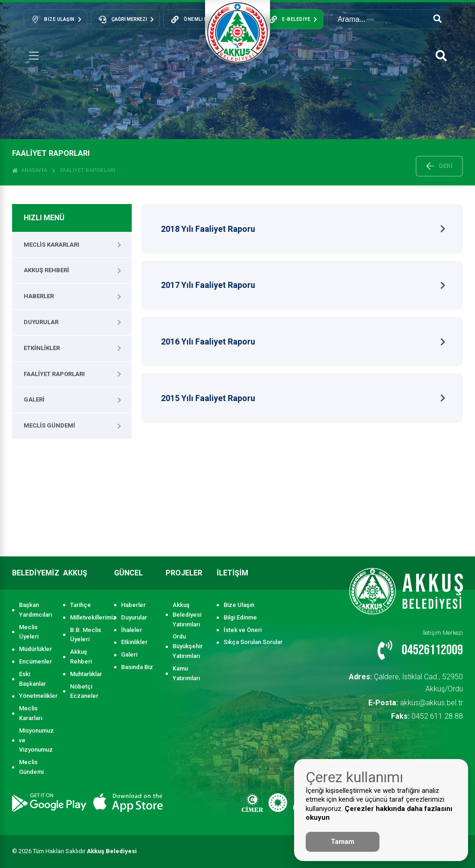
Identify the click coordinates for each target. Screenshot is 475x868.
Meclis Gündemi (49, 425)
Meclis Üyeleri (29, 632)
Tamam (343, 842)
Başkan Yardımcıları (35, 610)
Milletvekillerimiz (87, 617)
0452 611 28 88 (435, 699)
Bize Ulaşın (239, 605)
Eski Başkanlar (32, 679)
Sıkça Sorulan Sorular (253, 642)
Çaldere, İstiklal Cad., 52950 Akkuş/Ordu (399, 675)
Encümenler (35, 661)
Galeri (34, 399)
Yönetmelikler (36, 696)
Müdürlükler (35, 649)
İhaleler (132, 630)
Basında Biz (137, 667)
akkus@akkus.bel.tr (424, 687)
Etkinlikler (42, 348)
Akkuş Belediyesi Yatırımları (187, 615)
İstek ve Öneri (243, 630)
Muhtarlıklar (86, 674)
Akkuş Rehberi (46, 270)
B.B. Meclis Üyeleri (86, 635)
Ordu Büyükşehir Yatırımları (188, 646)
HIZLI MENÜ (44, 218)
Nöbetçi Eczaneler (84, 691)
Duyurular (41, 322)
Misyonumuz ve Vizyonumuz (36, 740)
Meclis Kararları (51, 245)
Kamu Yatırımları (186, 673)
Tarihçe (80, 605)
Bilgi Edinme (240, 617)
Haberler (39, 296)
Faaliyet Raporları (88, 170)
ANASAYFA (30, 170)
